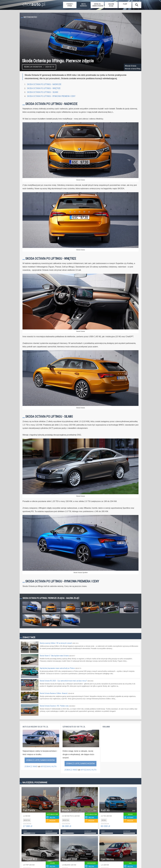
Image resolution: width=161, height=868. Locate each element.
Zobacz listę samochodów (41, 760)
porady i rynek (70, 5)
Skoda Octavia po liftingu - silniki (43, 92)
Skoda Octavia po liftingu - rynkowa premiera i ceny (51, 96)
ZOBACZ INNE (31, 766)
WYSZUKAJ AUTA (49, 766)
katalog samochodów (98, 5)
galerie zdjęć (111, 5)
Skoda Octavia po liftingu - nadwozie (44, 84)
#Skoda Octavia (130, 66)
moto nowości (84, 5)
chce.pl (31, 3)
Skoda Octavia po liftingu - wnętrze (44, 88)
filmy (125, 4)
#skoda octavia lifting (133, 69)
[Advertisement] (120, 746)
